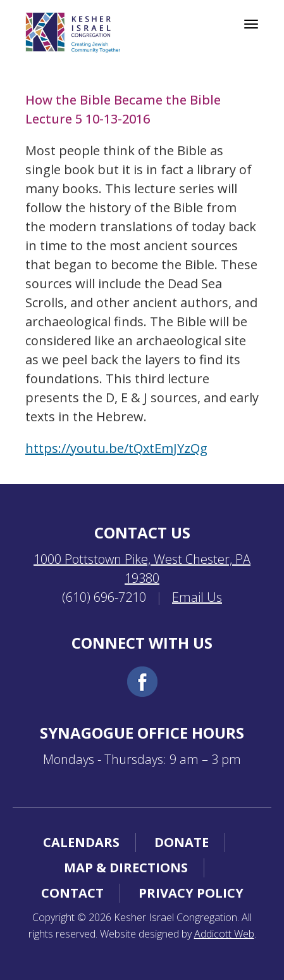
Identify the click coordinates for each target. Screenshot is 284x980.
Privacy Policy (191, 893)
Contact (72, 893)
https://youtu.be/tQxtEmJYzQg (116, 448)
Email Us (197, 597)
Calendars (81, 842)
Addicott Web (224, 934)
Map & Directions (126, 868)
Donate (182, 842)
